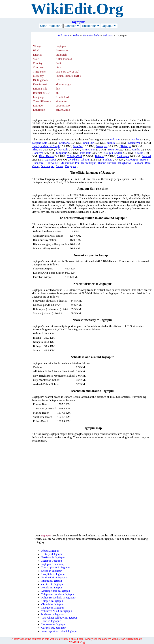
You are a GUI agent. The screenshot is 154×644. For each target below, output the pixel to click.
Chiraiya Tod (74, 156)
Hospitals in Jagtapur (53, 574)
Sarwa (60, 166)
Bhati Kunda (46, 156)
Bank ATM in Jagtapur (54, 577)
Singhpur (61, 153)
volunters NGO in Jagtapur (57, 611)
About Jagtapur (50, 551)
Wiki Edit (64, 35)
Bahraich (108, 35)
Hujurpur (113, 150)
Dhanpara (38, 163)
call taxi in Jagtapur (53, 584)
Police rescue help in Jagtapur (59, 598)
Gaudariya (134, 143)
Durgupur (71, 166)
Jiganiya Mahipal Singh (46, 146)
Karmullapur (89, 163)
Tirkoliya (126, 146)
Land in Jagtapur (51, 621)
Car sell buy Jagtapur (53, 628)
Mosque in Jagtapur (53, 608)
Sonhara (108, 160)
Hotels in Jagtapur (52, 588)
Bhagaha (37, 150)
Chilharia (64, 143)
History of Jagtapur (52, 554)
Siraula (139, 153)
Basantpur (102, 146)
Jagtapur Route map (53, 564)
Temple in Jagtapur (52, 601)
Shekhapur (123, 156)
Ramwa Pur (88, 150)
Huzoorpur (132, 160)
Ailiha (135, 140)
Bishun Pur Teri (107, 163)
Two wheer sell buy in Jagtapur (59, 618)
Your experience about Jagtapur (60, 631)
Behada (99, 156)
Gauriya (38, 153)
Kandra (136, 150)
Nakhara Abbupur (80, 160)
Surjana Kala (40, 143)
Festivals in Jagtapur (53, 557)
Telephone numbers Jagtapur (58, 594)
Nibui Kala (62, 150)
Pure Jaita (86, 153)
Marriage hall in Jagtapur (56, 591)
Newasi (147, 156)
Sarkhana (115, 140)
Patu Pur (78, 146)
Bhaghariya (125, 163)
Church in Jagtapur (52, 604)
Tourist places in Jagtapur (56, 567)
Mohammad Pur (70, 163)
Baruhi (144, 160)
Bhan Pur (88, 143)
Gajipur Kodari (113, 153)
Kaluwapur (52, 163)
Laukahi (138, 163)
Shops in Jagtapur (52, 571)
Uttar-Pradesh (91, 35)
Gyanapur (50, 160)
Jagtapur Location (52, 561)
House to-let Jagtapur (54, 624)
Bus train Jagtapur (52, 581)
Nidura (111, 143)
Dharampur (47, 166)
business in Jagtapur (53, 614)
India (76, 35)
